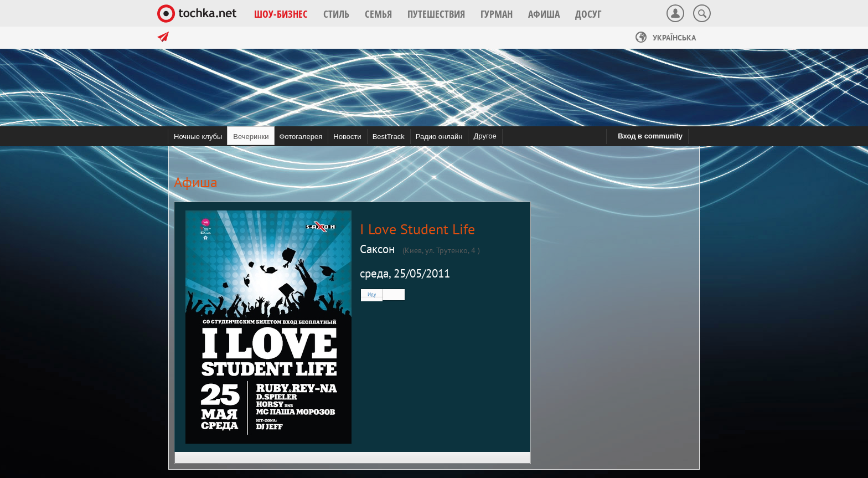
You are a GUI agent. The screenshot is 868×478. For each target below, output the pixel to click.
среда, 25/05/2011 (405, 273)
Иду (372, 294)
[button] (281, 14)
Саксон (377, 249)
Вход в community (650, 136)
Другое (485, 136)
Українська (666, 38)
